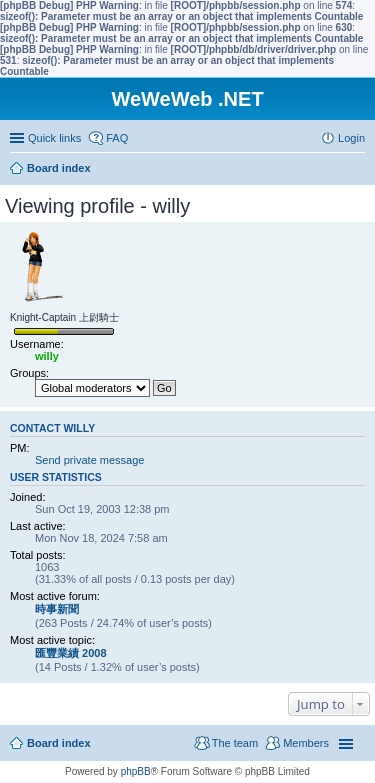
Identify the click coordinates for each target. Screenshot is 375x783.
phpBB (136, 771)
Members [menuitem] (306, 743)
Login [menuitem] (351, 138)
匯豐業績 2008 (71, 653)
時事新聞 (57, 609)
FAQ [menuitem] (117, 138)
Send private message (89, 460)
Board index (59, 743)
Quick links (54, 138)
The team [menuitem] (235, 743)
